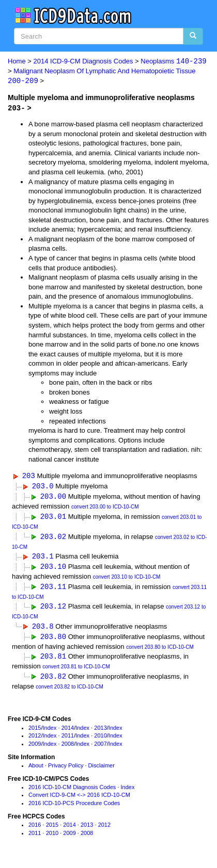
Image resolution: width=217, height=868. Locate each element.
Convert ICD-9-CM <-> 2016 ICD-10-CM (79, 799)
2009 (35, 747)
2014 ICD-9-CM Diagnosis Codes (83, 62)
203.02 (53, 538)
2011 (68, 740)
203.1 (43, 558)
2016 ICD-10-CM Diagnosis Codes (72, 791)
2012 (35, 740)
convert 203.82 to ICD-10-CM (69, 690)
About (36, 769)
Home (17, 62)
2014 (68, 731)
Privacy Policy (66, 769)
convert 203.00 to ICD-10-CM (105, 508)
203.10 (53, 569)
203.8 (43, 629)
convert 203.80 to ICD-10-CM (160, 650)
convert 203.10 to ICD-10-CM (127, 579)
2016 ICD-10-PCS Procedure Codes (74, 807)
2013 (100, 731)
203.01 (53, 518)
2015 (35, 731)
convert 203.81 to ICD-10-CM (76, 670)
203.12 (53, 609)
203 (29, 476)
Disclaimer (102, 769)
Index (50, 731)
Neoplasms (173, 62)
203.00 (53, 497)
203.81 (53, 660)
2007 (100, 747)
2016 (35, 828)
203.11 (53, 589)
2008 (68, 747)
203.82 (53, 680)
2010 (100, 740)
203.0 (43, 487)
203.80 (53, 640)
